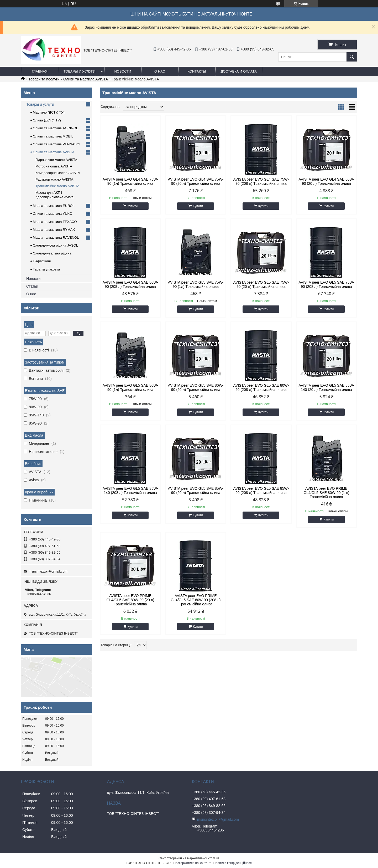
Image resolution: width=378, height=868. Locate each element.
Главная (40, 71)
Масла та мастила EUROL (54, 206)
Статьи (32, 286)
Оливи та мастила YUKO (52, 214)
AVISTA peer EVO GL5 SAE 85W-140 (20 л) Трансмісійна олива (327, 387)
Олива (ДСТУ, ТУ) (47, 120)
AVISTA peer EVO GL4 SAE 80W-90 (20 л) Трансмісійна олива (327, 181)
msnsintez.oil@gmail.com (48, 571)
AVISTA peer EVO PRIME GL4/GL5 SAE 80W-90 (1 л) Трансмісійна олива (326, 493)
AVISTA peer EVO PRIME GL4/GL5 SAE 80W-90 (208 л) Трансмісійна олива (196, 600)
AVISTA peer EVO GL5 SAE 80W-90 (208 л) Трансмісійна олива (261, 387)
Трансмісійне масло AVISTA (57, 186)
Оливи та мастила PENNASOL (57, 144)
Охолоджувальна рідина (52, 253)
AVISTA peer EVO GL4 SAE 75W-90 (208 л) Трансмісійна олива (261, 181)
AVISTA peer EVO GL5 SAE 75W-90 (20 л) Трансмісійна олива (261, 284)
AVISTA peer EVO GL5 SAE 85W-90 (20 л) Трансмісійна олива (196, 491)
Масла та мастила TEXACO (55, 222)
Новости (123, 71)
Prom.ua (214, 858)
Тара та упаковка (46, 269)
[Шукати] (352, 57)
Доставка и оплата (239, 71)
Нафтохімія (42, 261)
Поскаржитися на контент (192, 863)
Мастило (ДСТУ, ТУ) (49, 112)
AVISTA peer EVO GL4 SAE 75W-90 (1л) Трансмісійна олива (130, 181)
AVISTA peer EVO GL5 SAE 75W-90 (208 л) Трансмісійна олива (327, 284)
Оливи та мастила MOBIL (53, 136)
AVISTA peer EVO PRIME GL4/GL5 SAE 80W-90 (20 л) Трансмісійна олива (130, 600)
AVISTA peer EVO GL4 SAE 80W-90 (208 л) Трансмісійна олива (130, 284)
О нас (160, 71)
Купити (133, 206)
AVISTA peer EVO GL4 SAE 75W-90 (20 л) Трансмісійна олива (196, 181)
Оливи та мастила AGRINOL (55, 128)
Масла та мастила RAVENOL (56, 238)
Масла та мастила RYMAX (54, 230)
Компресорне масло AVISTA (58, 173)
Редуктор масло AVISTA (54, 179)
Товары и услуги (80, 71)
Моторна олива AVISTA (54, 166)
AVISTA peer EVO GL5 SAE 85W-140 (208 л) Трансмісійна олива (130, 491)
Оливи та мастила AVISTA (86, 79)
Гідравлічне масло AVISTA (56, 160)
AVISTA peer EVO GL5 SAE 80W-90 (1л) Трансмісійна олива (130, 387)
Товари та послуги (44, 79)
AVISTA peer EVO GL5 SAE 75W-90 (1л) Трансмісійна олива (196, 284)
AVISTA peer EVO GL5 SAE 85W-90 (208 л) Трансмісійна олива (261, 491)
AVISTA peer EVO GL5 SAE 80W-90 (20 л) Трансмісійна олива (196, 387)
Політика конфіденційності (233, 863)
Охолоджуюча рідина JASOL (55, 245)
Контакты (197, 71)
